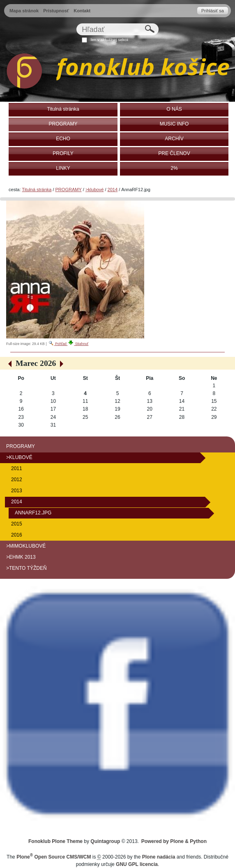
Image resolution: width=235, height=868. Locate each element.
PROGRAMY (69, 190)
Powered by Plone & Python (174, 841)
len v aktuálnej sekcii (109, 40)
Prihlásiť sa (213, 11)
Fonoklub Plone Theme (55, 841)
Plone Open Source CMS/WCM (54, 857)
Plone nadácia (159, 857)
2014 (113, 190)
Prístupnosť (56, 11)
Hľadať (76, 23)
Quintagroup (105, 841)
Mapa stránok (24, 11)
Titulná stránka (37, 190)
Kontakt (82, 11)
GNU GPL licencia (137, 864)
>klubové (94, 190)
